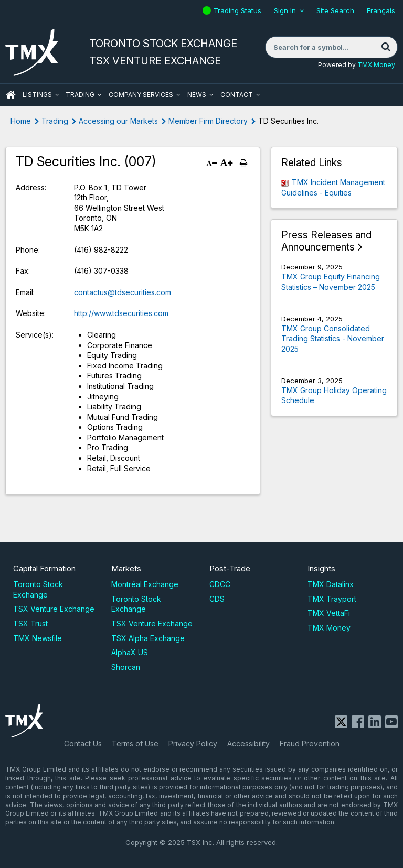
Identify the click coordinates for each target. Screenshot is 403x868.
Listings (37, 95)
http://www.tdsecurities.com (121, 313)
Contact (237, 95)
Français (381, 10)
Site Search (335, 10)
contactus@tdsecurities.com (123, 292)
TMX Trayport (332, 599)
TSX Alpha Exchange (148, 638)
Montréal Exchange (145, 584)
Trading (80, 95)
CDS (217, 599)
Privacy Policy (193, 744)
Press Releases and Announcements (326, 241)
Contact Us (83, 744)
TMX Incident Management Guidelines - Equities (333, 187)
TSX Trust (30, 623)
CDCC (220, 584)
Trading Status (239, 10)
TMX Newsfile (38, 638)
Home (21, 121)
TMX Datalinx (331, 584)
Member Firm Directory (208, 121)
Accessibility (248, 744)
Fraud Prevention (310, 744)
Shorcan (126, 667)
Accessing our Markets (118, 121)
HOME (10, 95)
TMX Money (376, 65)
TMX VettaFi (329, 613)
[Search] (386, 47)
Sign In (285, 10)
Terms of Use (135, 744)
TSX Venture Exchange (54, 609)
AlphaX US (130, 652)
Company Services (141, 95)
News (197, 95)
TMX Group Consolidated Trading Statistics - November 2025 (333, 339)
